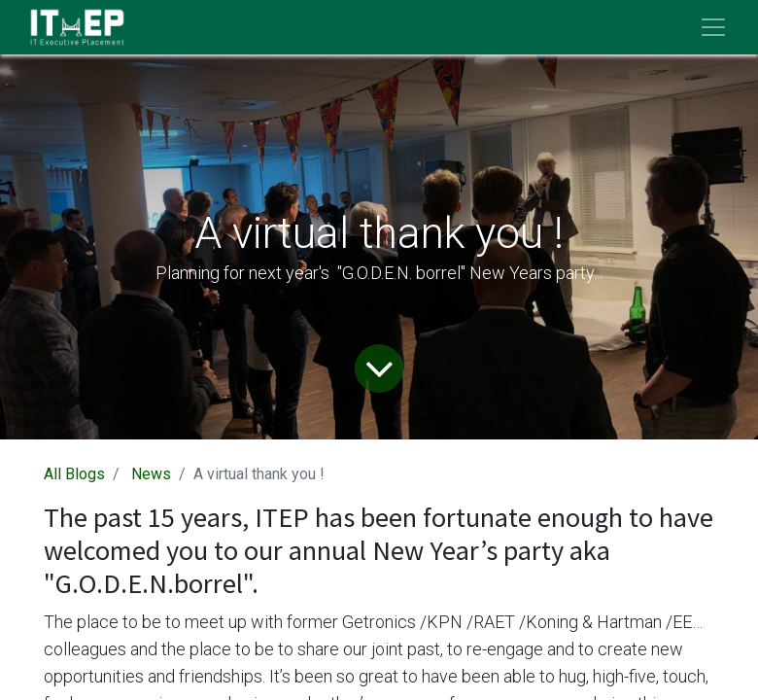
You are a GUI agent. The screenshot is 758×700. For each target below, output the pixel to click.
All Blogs (74, 474)
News (151, 474)
